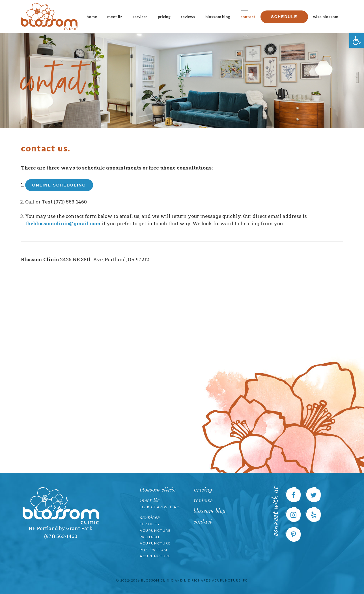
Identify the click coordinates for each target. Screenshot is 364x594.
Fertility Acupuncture (155, 527)
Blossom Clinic (158, 490)
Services (140, 17)
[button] (357, 40)
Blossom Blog (218, 17)
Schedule (284, 17)
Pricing (164, 17)
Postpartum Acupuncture (155, 553)
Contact (248, 17)
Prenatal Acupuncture (155, 540)
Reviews (188, 17)
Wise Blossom (326, 17)
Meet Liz (115, 17)
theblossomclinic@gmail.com (63, 223)
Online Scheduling (59, 185)
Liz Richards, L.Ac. (160, 507)
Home (92, 17)
